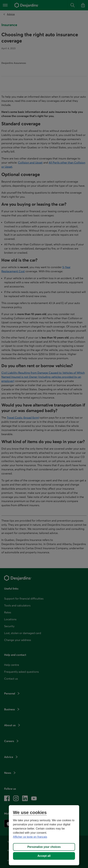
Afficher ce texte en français (30, 837)
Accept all (44, 856)
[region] (44, 835)
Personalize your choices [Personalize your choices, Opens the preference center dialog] (44, 847)
